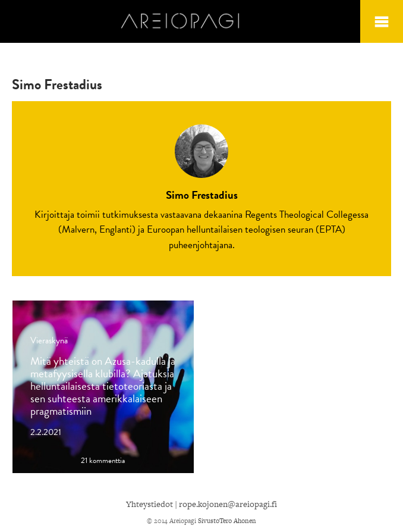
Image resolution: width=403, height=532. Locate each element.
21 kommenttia (103, 461)
